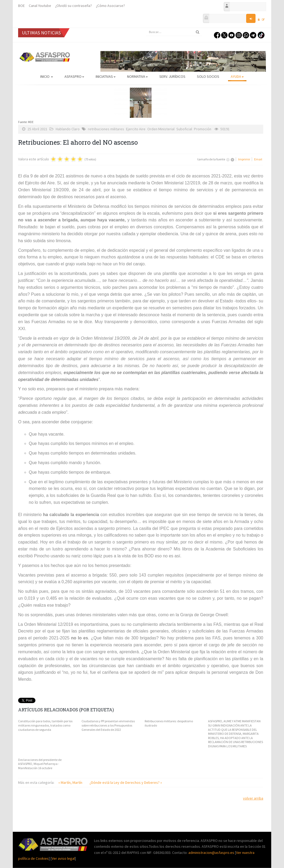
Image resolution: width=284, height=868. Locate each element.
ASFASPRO (74, 76)
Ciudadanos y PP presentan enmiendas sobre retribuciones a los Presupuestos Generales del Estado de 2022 (108, 725)
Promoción (203, 129)
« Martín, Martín (71, 782)
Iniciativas (106, 76)
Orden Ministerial (161, 129)
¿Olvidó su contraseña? (74, 6)
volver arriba (253, 798)
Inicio (47, 76)
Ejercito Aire (136, 129)
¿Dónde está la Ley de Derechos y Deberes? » (126, 782)
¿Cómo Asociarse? (110, 6)
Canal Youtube (40, 6)
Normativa (137, 76)
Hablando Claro (68, 129)
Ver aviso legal (63, 858)
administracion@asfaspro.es (212, 853)
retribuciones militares (106, 129)
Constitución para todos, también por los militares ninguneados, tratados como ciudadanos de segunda (45, 725)
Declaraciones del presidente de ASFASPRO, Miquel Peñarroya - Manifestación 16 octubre (40, 764)
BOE (21, 6)
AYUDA (237, 76)
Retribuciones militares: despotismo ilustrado (169, 723)
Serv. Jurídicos (172, 76)
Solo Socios (208, 76)
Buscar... (146, 28)
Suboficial (184, 129)
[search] (174, 32)
